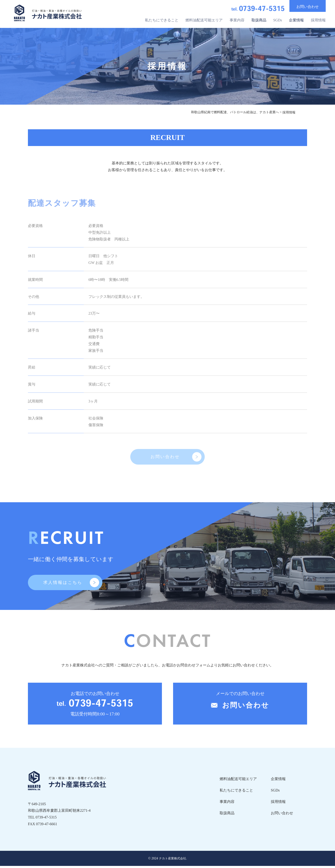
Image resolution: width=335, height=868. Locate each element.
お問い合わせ (165, 457)
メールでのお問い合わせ (240, 704)
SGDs (278, 19)
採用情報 (318, 19)
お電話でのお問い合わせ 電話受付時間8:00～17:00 (95, 707)
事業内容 (237, 19)
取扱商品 (259, 19)
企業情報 (296, 19)
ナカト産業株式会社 (172, 860)
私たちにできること (161, 19)
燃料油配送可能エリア (204, 19)
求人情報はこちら (63, 584)
